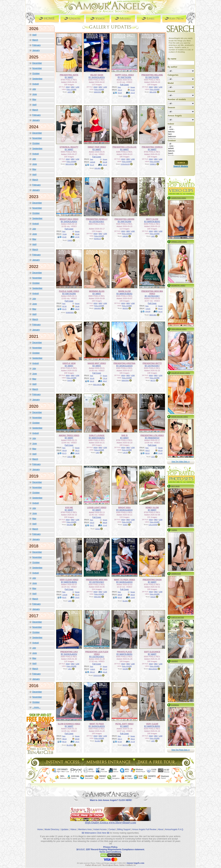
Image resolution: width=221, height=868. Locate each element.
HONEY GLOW (152, 507)
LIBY (153, 236)
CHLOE (70, 456)
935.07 (92, 522)
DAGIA (70, 380)
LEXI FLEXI (98, 675)
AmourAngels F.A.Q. (174, 827)
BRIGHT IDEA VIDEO (69, 219)
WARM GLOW (124, 291)
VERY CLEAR (152, 724)
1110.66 (65, 594)
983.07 (64, 597)
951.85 (92, 378)
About (161, 827)
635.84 (64, 237)
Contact (112, 827)
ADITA (70, 92)
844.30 (92, 381)
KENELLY (98, 238)
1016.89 (148, 311)
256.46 (105, 672)
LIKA (70, 669)
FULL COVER (71, 89)
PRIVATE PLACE (124, 652)
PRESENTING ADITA (69, 75)
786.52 (133, 739)
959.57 (148, 450)
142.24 (133, 93)
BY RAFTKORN (124, 77)
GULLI (98, 529)
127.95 (77, 237)
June (35, 94)
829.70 (64, 309)
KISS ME (69, 507)
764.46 (77, 306)
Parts (119, 87)
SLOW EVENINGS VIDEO (69, 724)
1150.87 (148, 308)
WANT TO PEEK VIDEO (124, 579)
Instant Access (100, 827)
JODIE (125, 96)
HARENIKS (70, 312)
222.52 (160, 311)
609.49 (120, 597)
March (35, 40)
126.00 (133, 597)
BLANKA (70, 745)
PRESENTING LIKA (69, 652)
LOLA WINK (153, 524)
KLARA (125, 601)
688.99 (120, 594)
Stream (133, 87)
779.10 (105, 378)
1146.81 (92, 669)
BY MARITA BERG (152, 221)
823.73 (64, 453)
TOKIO (70, 240)
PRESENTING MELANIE (152, 75)
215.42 (160, 453)
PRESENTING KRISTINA (124, 363)
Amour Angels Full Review (144, 827)
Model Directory (52, 827)
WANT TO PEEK (97, 724)
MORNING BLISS (97, 291)
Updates (65, 827)
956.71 (120, 739)
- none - (181, 129)
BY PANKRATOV (152, 438)
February (36, 45)
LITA (153, 456)
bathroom (181, 136)
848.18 (147, 453)
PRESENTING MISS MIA (97, 579)
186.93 (77, 309)
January (36, 50)
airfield (181, 149)
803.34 (160, 450)
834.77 (92, 525)
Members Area (85, 827)
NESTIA (125, 308)
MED (73, 87)
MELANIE (153, 92)
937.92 (64, 306)
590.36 (133, 594)
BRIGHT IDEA (124, 507)
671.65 (133, 90)
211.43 (105, 525)
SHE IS (124, 435)
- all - (181, 127)
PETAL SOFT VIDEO (124, 724)
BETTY (153, 380)
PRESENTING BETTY (152, 363)
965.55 (160, 308)
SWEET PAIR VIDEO (97, 147)
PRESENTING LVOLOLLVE (124, 147)
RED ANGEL (70, 164)
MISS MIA (153, 315)
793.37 (120, 90)
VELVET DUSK (97, 75)
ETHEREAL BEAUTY (69, 147)
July (34, 89)
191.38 (133, 741)
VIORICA (153, 164)
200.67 (105, 381)
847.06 (120, 741)
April (34, 35)
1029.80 (92, 162)
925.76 (77, 594)
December (37, 63)
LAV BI (125, 452)
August (35, 84)
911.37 (92, 165)
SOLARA (98, 168)
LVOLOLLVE (125, 164)
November (37, 68)
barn (181, 134)
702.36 (120, 93)
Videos (73, 827)
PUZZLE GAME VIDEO (69, 291)
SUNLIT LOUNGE (97, 435)
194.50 (77, 453)
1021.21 (92, 672)
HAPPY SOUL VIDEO (124, 75)
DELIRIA (70, 524)
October (36, 73)
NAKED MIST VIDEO (97, 363)
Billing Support (124, 827)
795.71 (77, 450)
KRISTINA (98, 92)
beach (181, 153)
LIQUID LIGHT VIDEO (97, 507)
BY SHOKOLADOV (97, 77)
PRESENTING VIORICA (152, 147)
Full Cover (124, 84)
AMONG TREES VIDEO (69, 435)
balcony (181, 132)
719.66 (64, 234)
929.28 (64, 450)
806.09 (105, 522)
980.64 (64, 739)
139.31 (77, 741)
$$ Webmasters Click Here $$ (95, 830)
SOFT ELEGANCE (152, 652)
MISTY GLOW (152, 219)
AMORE (125, 236)
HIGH (68, 87)
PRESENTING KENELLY (97, 219)
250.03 (77, 597)
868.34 (64, 741)
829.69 (77, 739)
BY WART (69, 77)
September (37, 79)
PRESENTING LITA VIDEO (152, 435)
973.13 (105, 669)
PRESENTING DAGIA (152, 579)
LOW (77, 87)
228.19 (105, 165)
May (34, 99)
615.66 (77, 234)
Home (40, 827)
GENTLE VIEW (69, 363)
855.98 (105, 162)
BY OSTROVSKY (97, 221)
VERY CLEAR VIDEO (69, 579)
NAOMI (125, 669)
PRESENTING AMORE (124, 219)
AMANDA (98, 308)
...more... (36, 707)
